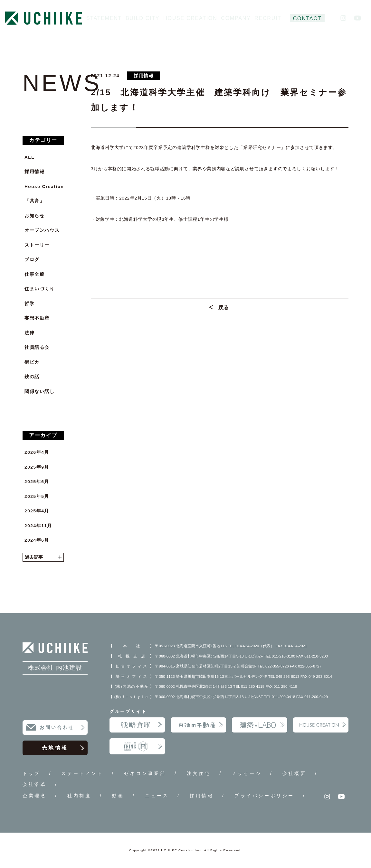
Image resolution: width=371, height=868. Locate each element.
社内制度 (79, 796)
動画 (118, 796)
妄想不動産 (37, 318)
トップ (32, 773)
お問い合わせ (62, 728)
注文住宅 (199, 773)
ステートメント (82, 773)
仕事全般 (34, 274)
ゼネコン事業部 (145, 773)
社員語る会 (37, 347)
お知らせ (34, 216)
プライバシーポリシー (264, 796)
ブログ (32, 260)
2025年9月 (37, 467)
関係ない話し (40, 392)
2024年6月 (37, 540)
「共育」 (34, 201)
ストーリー (37, 245)
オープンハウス (42, 230)
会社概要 (294, 773)
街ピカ (32, 362)
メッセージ (247, 773)
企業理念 (34, 796)
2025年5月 (37, 496)
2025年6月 (37, 482)
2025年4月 (37, 511)
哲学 (29, 304)
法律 (29, 333)
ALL (29, 157)
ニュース (157, 796)
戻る (224, 310)
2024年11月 (38, 526)
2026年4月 (37, 452)
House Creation (44, 187)
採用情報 (34, 172)
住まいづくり (40, 289)
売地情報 (63, 748)
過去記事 (43, 557)
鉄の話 (32, 377)
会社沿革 (34, 784)
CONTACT (307, 18)
